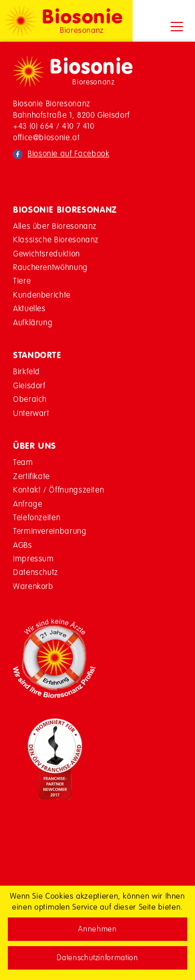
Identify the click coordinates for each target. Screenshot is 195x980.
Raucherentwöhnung (50, 267)
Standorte (37, 355)
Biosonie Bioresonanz (65, 210)
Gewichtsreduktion (47, 254)
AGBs (23, 545)
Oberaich (30, 399)
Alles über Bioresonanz (55, 226)
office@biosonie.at (47, 137)
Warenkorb (33, 586)
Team (23, 462)
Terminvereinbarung (50, 531)
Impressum (34, 559)
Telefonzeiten (37, 517)
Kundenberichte (42, 295)
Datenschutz (36, 572)
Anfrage (28, 504)
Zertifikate (31, 476)
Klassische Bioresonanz (56, 240)
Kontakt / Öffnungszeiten (58, 490)
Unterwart (31, 413)
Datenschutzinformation (97, 958)
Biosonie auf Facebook (68, 154)
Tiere (22, 281)
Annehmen (97, 929)
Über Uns (35, 446)
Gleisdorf (29, 385)
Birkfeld (27, 371)
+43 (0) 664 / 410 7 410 (54, 126)
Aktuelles (29, 308)
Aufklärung (33, 322)
